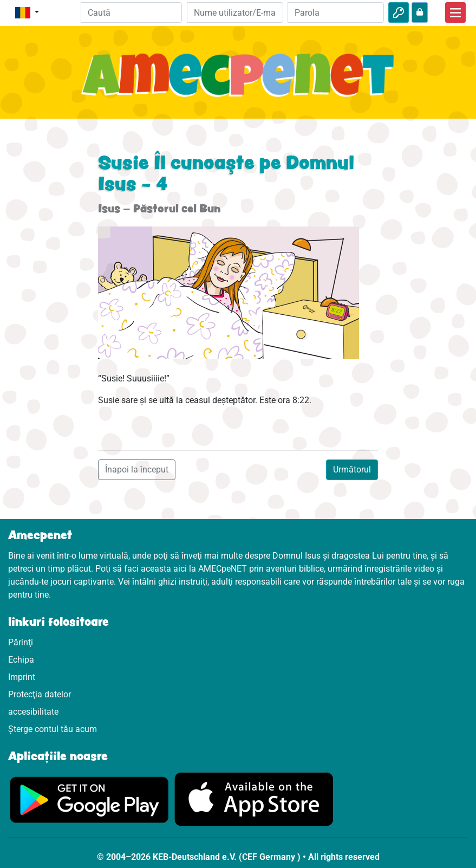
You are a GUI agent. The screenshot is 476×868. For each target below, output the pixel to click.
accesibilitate (33, 712)
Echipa (21, 660)
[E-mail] (235, 12)
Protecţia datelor (40, 694)
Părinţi (21, 642)
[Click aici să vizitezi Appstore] (254, 799)
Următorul (352, 469)
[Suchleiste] (131, 12)
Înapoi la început (137, 469)
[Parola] (336, 12)
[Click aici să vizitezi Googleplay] (89, 799)
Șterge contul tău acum (53, 729)
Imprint (22, 677)
